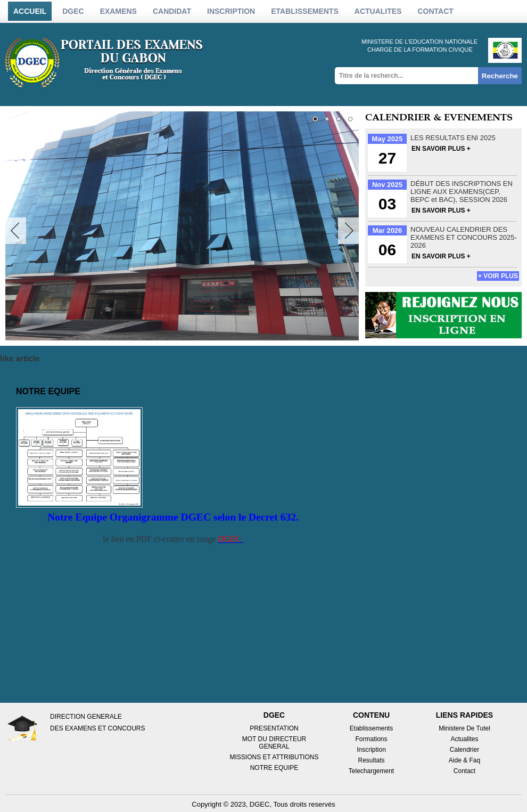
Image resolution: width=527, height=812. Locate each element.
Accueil (30, 11)
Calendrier (464, 750)
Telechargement (371, 771)
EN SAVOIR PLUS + (441, 149)
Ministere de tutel (464, 728)
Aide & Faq (464, 760)
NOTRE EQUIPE (274, 768)
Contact (435, 11)
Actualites (464, 739)
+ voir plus (498, 276)
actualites (378, 11)
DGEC (73, 11)
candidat (172, 11)
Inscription (371, 750)
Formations (371, 739)
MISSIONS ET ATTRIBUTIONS (274, 757)
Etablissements (371, 728)
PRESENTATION (274, 728)
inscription (231, 11)
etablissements (305, 11)
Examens (118, 11)
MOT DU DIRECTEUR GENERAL (274, 743)
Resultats (371, 760)
